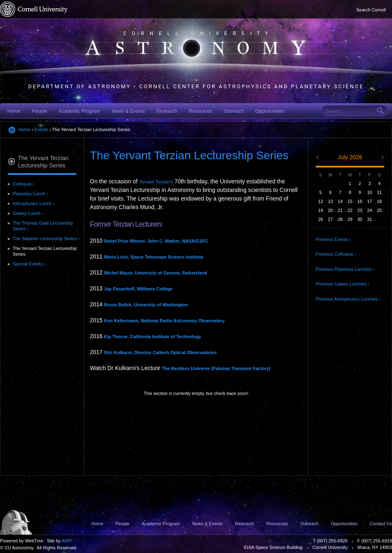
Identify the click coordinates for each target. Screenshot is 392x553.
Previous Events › (333, 239)
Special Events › (30, 264)
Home (14, 111)
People (39, 111)
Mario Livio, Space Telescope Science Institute (154, 257)
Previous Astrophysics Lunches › (348, 299)
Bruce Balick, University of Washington (146, 305)
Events (41, 129)
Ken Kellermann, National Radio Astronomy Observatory (164, 321)
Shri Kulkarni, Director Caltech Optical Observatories (160, 352)
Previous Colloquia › (336, 254)
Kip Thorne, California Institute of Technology (152, 337)
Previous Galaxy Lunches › (342, 284)
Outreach (234, 111)
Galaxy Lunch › (28, 213)
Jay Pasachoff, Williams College (138, 289)
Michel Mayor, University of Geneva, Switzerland (156, 273)
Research (167, 111)
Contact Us (381, 524)
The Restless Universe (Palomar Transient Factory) (216, 368)
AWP (66, 541)
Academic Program (79, 111)
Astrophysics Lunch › (34, 203)
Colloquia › (24, 184)
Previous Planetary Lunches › (345, 269)
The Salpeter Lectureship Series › (47, 239)
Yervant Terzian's (156, 182)
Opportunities (270, 111)
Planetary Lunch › (31, 194)
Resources (200, 111)
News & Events (128, 111)
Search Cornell (371, 10)
